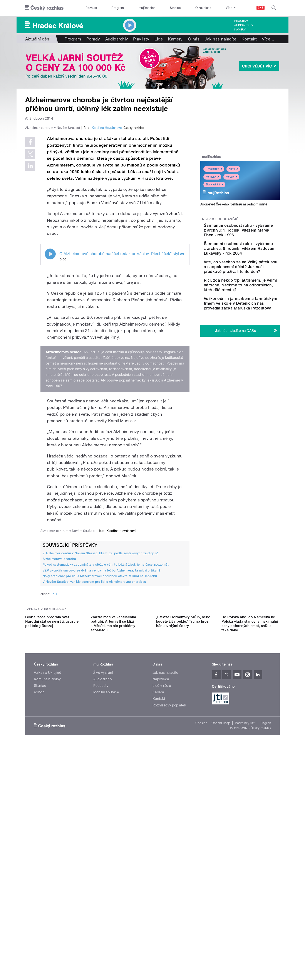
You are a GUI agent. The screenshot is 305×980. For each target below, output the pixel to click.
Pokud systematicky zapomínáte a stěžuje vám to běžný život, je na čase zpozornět (106, 741)
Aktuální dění (38, 39)
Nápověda (161, 894)
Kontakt (249, 39)
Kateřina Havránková (107, 220)
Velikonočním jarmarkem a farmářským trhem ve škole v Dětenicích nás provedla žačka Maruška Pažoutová (254, 334)
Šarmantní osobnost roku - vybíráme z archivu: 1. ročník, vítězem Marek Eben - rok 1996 (254, 233)
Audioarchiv (244, 25)
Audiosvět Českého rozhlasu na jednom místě (234, 204)
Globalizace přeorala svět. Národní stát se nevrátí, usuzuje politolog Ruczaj (52, 837)
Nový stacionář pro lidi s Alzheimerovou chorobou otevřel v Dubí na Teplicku (100, 752)
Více (268, 39)
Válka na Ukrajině (48, 888)
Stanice (175, 8)
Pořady (93, 39)
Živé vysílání (214, 185)
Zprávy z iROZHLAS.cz (47, 785)
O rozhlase (203, 8)
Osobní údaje (221, 938)
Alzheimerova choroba (59, 735)
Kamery (240, 30)
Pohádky (212, 177)
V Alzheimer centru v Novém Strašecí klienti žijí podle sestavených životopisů (101, 730)
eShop (39, 907)
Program (118, 8)
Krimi (233, 169)
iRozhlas (91, 8)
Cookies (201, 938)
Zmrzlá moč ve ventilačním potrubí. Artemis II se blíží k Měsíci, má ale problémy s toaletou (113, 839)
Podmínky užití (246, 938)
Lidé (159, 39)
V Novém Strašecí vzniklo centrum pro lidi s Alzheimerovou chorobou (94, 758)
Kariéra (158, 907)
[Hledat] (274, 8)
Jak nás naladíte (220, 39)
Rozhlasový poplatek (169, 920)
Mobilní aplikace (106, 907)
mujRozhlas (147, 8)
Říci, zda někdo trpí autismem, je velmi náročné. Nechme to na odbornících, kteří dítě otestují (250, 309)
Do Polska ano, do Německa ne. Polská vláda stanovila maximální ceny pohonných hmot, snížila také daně (250, 839)
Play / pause (50, 346)
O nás (194, 39)
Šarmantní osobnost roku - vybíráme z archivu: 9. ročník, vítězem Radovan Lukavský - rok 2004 (254, 256)
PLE (55, 770)
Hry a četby (214, 169)
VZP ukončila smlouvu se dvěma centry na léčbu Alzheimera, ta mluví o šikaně (101, 747)
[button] (182, 347)
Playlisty (141, 39)
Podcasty (101, 901)
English (266, 938)
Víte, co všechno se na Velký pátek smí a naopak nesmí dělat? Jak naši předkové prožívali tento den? (252, 281)
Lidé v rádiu (162, 901)
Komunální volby (47, 894)
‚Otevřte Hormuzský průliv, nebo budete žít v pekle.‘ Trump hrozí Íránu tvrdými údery (183, 837)
